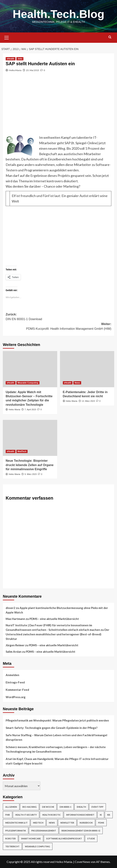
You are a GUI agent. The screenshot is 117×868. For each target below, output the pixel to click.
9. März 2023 (31, 474)
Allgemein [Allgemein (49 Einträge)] (11, 807)
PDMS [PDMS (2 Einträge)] (101, 823)
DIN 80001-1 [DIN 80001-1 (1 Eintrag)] (65, 807)
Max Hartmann (15, 619)
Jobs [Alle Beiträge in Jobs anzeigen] (20, 59)
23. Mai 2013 (33, 70)
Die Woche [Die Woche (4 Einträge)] (48, 807)
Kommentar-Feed (17, 690)
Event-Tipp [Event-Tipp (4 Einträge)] (97, 807)
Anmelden (12, 675)
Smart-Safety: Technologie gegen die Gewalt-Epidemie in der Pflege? (52, 728)
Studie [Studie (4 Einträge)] (91, 838)
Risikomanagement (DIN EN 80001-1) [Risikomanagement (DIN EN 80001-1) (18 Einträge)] (81, 831)
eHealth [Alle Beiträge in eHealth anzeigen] (11, 59)
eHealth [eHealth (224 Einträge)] (81, 807)
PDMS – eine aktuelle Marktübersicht (54, 619)
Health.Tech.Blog (58, 14)
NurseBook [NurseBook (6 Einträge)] (86, 823)
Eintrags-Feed (15, 682)
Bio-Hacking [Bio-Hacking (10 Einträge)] (30, 807)
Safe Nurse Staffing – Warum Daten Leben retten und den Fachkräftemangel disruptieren (56, 737)
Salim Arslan (14, 652)
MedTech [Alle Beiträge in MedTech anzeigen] (22, 451)
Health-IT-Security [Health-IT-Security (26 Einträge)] (26, 815)
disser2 (10, 608)
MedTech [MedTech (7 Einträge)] (38, 823)
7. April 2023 (30, 409)
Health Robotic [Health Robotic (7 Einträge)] (52, 815)
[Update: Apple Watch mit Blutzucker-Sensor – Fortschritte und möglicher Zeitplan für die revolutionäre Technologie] (30, 369)
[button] (7, 37)
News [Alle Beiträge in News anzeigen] (77, 383)
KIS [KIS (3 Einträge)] (109, 815)
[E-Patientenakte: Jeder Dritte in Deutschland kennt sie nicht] (87, 369)
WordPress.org (16, 697)
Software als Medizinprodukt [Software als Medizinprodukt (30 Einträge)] (64, 838)
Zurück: (58, 317)
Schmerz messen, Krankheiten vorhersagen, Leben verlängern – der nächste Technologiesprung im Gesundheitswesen (56, 749)
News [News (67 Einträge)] (52, 823)
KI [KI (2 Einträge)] (101, 815)
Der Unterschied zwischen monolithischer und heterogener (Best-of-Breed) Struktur (57, 634)
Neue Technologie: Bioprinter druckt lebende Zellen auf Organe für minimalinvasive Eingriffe (30, 465)
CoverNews (82, 862)
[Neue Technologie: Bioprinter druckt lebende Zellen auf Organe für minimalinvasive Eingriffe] (30, 438)
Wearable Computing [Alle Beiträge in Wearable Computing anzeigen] (28, 383)
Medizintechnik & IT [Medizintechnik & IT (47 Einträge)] (16, 823)
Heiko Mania (15, 70)
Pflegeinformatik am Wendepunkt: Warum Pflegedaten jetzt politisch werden (57, 720)
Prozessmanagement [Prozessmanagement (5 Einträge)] (44, 831)
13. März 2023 (88, 401)
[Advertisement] (58, 107)
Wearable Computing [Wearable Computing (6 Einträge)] (37, 846)
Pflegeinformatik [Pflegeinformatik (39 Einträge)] (16, 831)
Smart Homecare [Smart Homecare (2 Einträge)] (31, 838)
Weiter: (58, 327)
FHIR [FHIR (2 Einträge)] (8, 815)
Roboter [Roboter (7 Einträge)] (10, 838)
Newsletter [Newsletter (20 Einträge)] (67, 823)
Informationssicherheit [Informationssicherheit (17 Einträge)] (80, 815)
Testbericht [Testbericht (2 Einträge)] (12, 846)
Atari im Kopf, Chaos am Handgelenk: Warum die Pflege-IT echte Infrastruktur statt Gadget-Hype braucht (57, 761)
